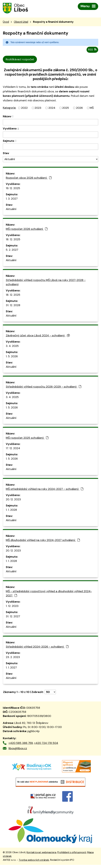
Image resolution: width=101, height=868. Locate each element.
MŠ (92, 108)
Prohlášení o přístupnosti (72, 855)
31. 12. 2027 (13, 617)
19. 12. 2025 (13, 189)
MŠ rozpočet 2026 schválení (27, 229)
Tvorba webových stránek (34, 863)
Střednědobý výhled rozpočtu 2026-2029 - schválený (44, 387)
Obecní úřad (21, 22)
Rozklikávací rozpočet (20, 60)
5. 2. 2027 (12, 250)
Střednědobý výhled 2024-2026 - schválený (37, 647)
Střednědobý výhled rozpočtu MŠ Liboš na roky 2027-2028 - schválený (46, 283)
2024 (52, 108)
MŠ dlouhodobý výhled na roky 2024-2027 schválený (43, 540)
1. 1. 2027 (11, 668)
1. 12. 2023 (12, 606)
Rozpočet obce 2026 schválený (29, 178)
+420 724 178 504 (46, 743)
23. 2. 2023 (13, 657)
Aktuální (11, 209)
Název (7, 117)
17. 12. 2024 (13, 449)
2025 (66, 108)
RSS (92, 50)
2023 (38, 108)
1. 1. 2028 (11, 510)
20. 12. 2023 (13, 500)
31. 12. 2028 (13, 305)
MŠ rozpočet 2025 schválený (27, 438)
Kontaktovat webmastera (41, 855)
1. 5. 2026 (12, 357)
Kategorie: (9, 108)
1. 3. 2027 (12, 199)
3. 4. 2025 (12, 346)
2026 (79, 108)
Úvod (6, 22)
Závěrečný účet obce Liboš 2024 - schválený (38, 336)
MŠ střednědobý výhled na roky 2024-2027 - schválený (45, 489)
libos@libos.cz (18, 749)
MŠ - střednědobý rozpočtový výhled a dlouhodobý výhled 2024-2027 (49, 594)
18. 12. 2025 (13, 240)
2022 (24, 108)
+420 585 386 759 (21, 743)
